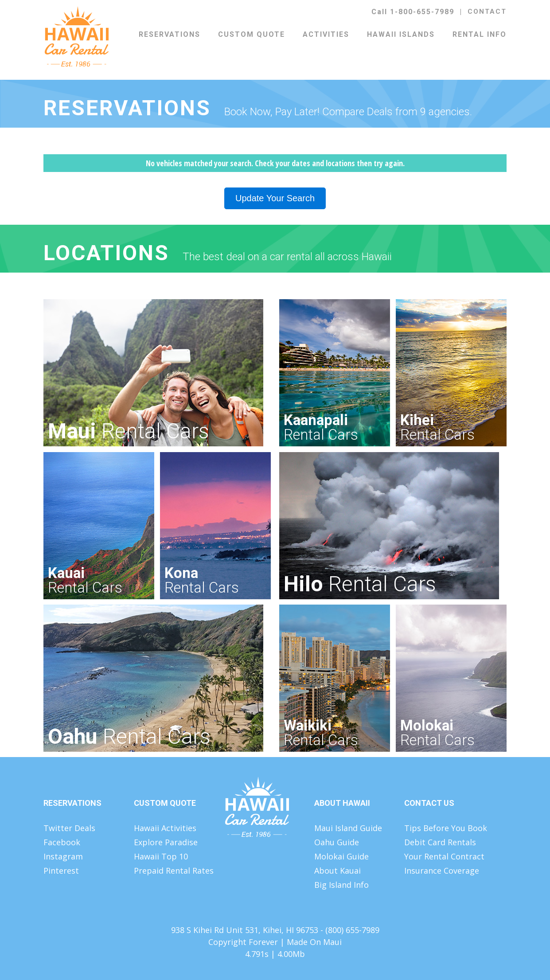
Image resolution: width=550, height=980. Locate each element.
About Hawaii (342, 803)
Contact (487, 12)
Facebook (62, 842)
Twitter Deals (69, 828)
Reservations (170, 34)
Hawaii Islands (401, 34)
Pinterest (61, 871)
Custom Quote (252, 34)
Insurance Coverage (442, 871)
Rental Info (480, 34)
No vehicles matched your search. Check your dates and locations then (275, 163)
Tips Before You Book (446, 828)
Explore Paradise (166, 842)
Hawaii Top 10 (161, 856)
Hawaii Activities (165, 828)
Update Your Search (275, 198)
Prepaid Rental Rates (174, 871)
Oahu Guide (337, 842)
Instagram (63, 856)
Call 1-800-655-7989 (413, 12)
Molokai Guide (341, 856)
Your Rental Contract (444, 856)
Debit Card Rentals (440, 842)
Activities (326, 34)
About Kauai (337, 871)
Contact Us (429, 803)
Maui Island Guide (348, 828)
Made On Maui (314, 942)
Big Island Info (341, 885)
